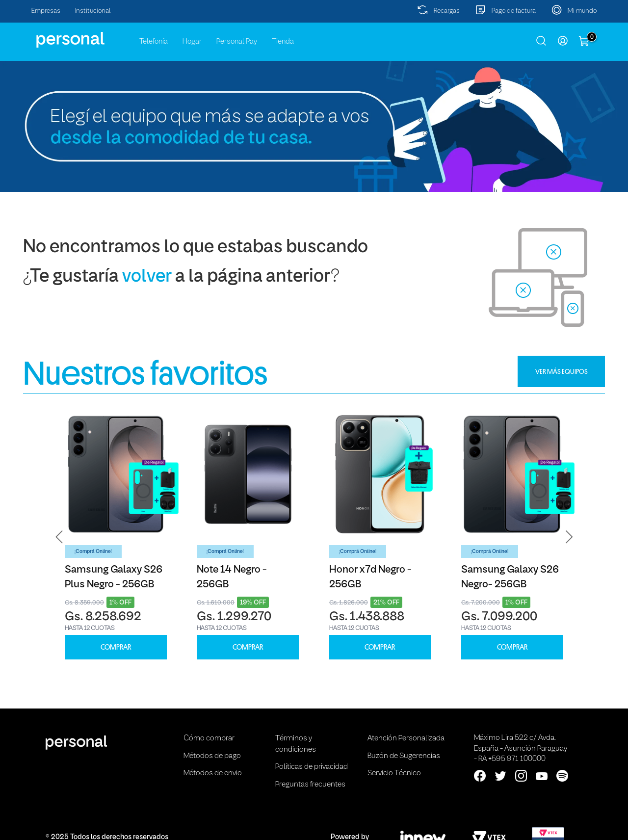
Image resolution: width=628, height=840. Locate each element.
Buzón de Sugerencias (404, 756)
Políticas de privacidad (312, 767)
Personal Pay (237, 42)
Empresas (46, 11)
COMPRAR (116, 647)
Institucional (93, 11)
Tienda (283, 42)
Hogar (192, 42)
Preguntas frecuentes (310, 785)
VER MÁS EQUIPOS (562, 371)
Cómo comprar (209, 738)
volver (147, 277)
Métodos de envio (213, 773)
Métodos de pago (212, 756)
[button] (59, 537)
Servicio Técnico (394, 773)
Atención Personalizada (406, 738)
